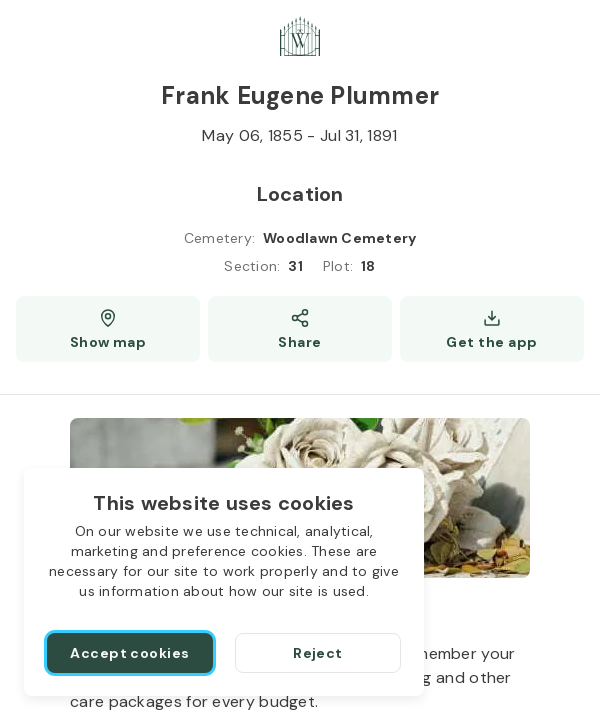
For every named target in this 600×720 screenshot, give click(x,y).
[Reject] (318, 653)
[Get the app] (492, 329)
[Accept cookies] (130, 653)
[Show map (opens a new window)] (108, 329)
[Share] (300, 329)
